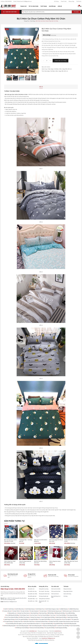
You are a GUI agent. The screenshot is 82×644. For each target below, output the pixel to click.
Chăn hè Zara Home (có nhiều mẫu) (25, 562)
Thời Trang (44, 6)
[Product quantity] (47, 61)
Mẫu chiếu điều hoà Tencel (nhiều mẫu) (71, 562)
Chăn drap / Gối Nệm (53, 69)
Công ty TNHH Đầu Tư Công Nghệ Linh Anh (37, 633)
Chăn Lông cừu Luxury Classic (55, 562)
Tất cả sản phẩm (33, 6)
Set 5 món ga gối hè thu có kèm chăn (56, 541)
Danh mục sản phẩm (11, 12)
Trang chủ (23, 6)
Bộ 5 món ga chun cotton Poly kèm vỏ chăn (16, 95)
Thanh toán (64, 1)
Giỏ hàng (56, 1)
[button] (10, 12)
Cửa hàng (32, 21)
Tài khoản (79, 1)
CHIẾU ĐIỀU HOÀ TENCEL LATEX (71, 541)
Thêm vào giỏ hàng (61, 61)
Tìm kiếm (76, 12)
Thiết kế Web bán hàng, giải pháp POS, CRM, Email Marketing (41, 640)
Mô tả (41, 87)
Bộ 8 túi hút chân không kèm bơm (40, 562)
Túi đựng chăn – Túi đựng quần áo (26, 541)
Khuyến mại (52, 6)
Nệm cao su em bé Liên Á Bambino (41, 541)
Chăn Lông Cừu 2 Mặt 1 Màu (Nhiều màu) (10, 562)
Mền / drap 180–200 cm (65, 69)
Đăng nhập (71, 1)
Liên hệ (60, 6)
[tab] (41, 87)
